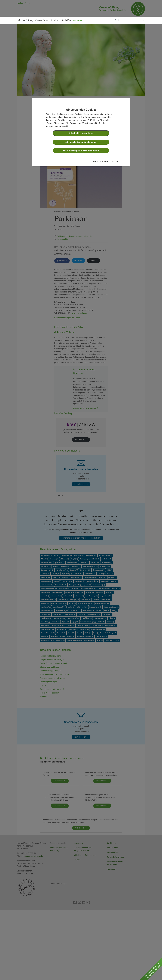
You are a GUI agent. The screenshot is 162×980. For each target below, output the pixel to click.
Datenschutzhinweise (100, 161)
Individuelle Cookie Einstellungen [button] (81, 142)
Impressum (116, 161)
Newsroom (77, 20)
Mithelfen (66, 20)
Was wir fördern (42, 20)
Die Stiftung (28, 20)
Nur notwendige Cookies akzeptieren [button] (81, 150)
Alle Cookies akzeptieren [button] (81, 133)
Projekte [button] (55, 20)
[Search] (127, 20)
